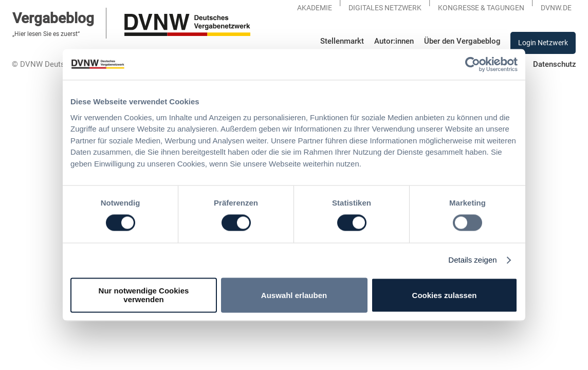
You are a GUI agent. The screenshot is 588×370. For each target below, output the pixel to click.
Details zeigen (472, 260)
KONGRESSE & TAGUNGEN (481, 8)
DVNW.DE (556, 8)
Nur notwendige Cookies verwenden (144, 295)
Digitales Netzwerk (385, 8)
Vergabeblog (53, 18)
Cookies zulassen (445, 295)
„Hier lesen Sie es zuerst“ (46, 34)
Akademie (315, 8)
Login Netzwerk (543, 43)
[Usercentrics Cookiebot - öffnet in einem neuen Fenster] (473, 64)
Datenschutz (555, 64)
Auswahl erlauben (294, 295)
